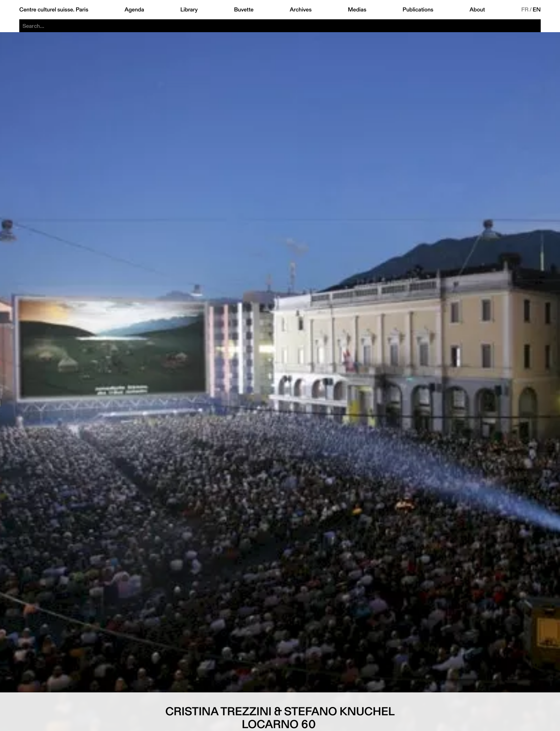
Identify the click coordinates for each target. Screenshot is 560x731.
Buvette (244, 10)
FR (525, 10)
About (477, 10)
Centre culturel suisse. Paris (54, 10)
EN (537, 10)
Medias (357, 10)
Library (189, 10)
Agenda (134, 10)
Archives (301, 10)
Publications (418, 10)
